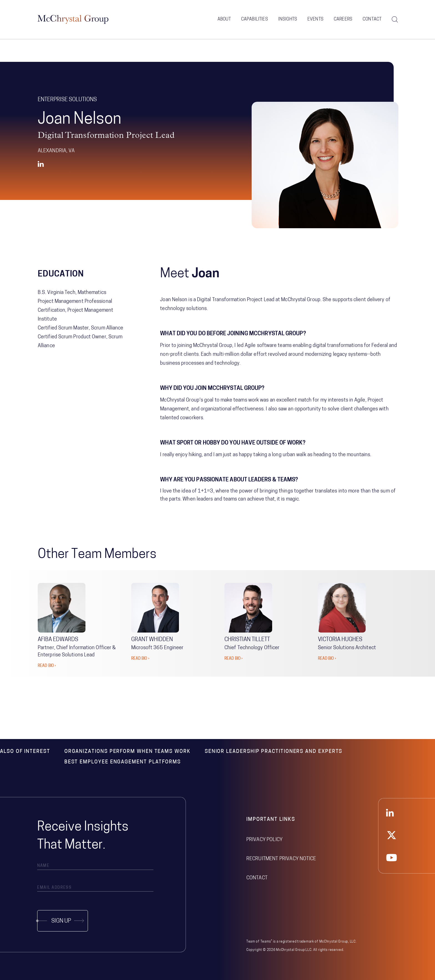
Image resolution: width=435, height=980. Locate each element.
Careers (343, 19)
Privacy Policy (264, 840)
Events (315, 19)
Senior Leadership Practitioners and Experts (274, 752)
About (224, 19)
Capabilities (255, 19)
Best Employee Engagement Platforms (123, 762)
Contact (372, 19)
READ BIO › (47, 666)
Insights (288, 19)
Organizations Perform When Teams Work (127, 752)
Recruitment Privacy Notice (281, 859)
